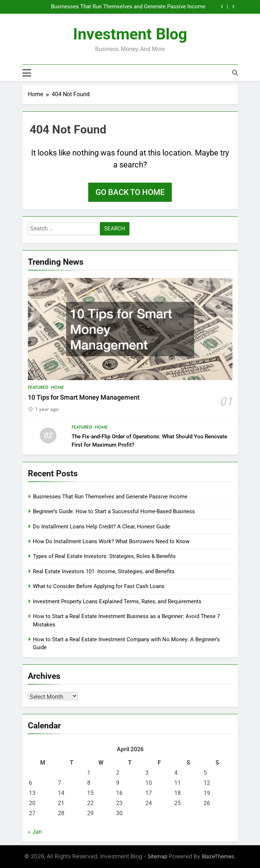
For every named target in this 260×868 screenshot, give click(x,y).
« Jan (35, 832)
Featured (38, 387)
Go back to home (130, 192)
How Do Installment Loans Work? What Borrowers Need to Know (111, 541)
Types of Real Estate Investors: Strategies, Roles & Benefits (104, 557)
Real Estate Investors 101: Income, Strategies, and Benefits (104, 571)
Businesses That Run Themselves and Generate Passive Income (128, 7)
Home (57, 387)
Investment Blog (130, 34)
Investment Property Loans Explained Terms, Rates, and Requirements (117, 601)
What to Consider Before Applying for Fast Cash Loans (99, 586)
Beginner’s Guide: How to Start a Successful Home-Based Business (114, 511)
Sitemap (157, 856)
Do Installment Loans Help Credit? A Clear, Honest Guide (101, 527)
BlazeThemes (218, 856)
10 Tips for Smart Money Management (84, 397)
